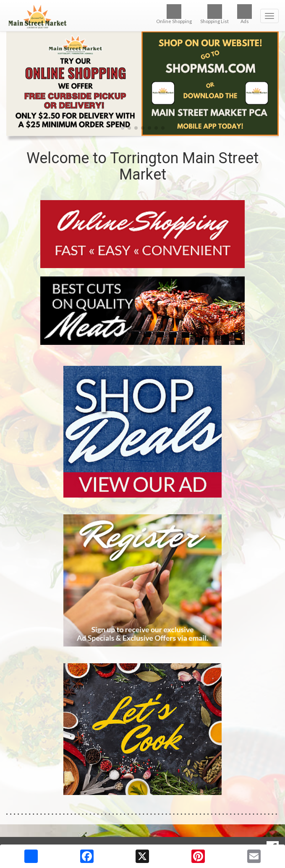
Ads (244, 14)
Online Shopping (174, 14)
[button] (123, 128)
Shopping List (214, 14)
